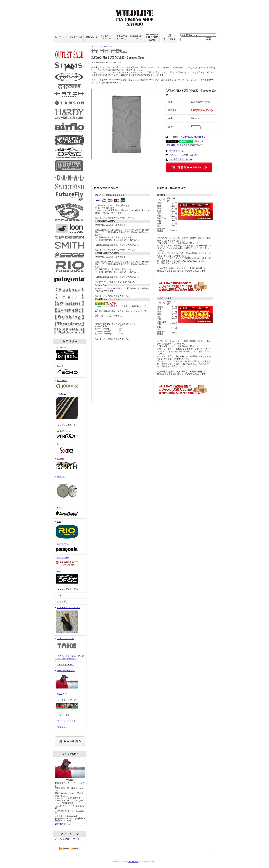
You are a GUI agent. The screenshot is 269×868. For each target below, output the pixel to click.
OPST (70, 577)
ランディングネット (67, 425)
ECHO (70, 370)
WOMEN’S (62, 694)
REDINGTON (70, 561)
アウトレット (63, 715)
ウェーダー (62, 601)
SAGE (70, 512)
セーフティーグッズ (70, 704)
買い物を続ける (177, 151)
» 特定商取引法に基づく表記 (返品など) (184, 145)
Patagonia (104, 49)
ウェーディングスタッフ (70, 620)
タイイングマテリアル (68, 589)
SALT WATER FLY (66, 664)
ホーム (95, 46)
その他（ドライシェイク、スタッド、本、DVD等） (69, 657)
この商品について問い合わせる (184, 155)
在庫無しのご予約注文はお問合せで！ (190, 137)
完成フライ (62, 727)
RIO (70, 530)
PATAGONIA (70, 548)
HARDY (70, 489)
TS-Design (70, 406)
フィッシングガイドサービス (68, 839)
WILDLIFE (133, 861)
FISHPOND (70, 354)
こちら (106, 316)
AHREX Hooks (70, 435)
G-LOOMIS (70, 384)
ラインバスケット (70, 644)
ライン (60, 595)
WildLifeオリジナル (70, 679)
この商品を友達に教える (181, 159)
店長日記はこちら (63, 824)
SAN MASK (116, 49)
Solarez (70, 448)
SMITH (70, 465)
